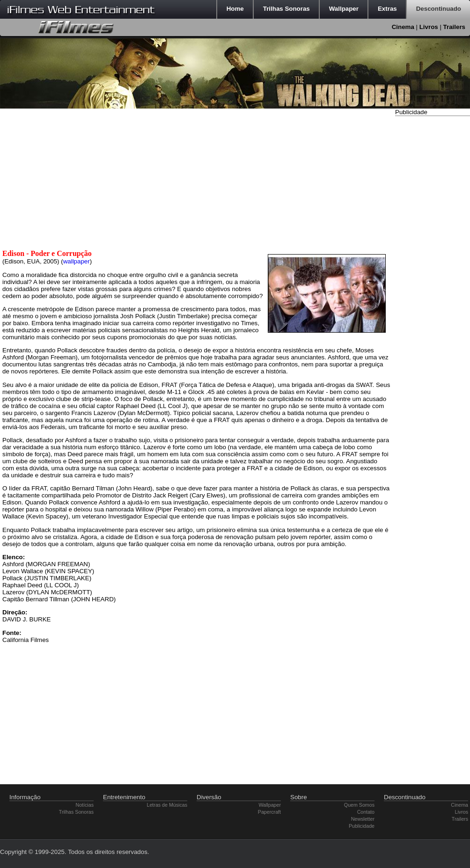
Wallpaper (270, 805)
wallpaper (77, 261)
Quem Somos (359, 805)
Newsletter (363, 819)
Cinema (403, 27)
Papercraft (269, 812)
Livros (429, 27)
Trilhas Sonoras (76, 812)
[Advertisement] (433, 259)
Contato (366, 812)
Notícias (85, 805)
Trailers (454, 27)
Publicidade (362, 826)
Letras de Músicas (167, 805)
